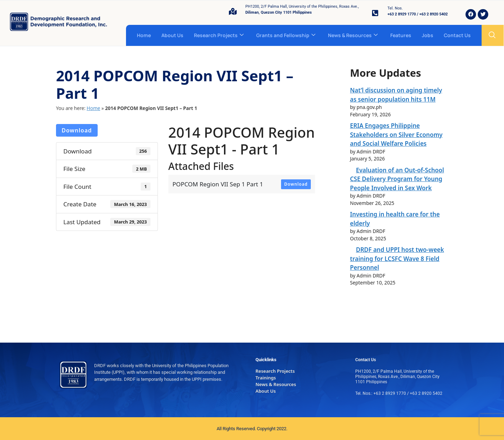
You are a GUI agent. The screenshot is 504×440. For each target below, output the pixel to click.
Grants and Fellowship (286, 35)
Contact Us (457, 35)
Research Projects (219, 35)
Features (401, 35)
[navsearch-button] (492, 35)
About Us (172, 35)
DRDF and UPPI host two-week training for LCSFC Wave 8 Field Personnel (397, 259)
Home (144, 35)
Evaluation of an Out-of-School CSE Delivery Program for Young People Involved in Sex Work (397, 179)
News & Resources (353, 35)
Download (77, 130)
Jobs (428, 35)
